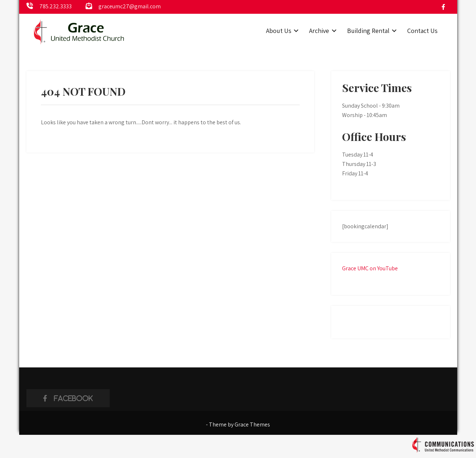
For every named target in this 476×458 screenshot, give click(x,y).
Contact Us (422, 31)
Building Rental (368, 31)
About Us (279, 31)
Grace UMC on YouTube (370, 268)
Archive (319, 31)
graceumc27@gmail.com (130, 6)
